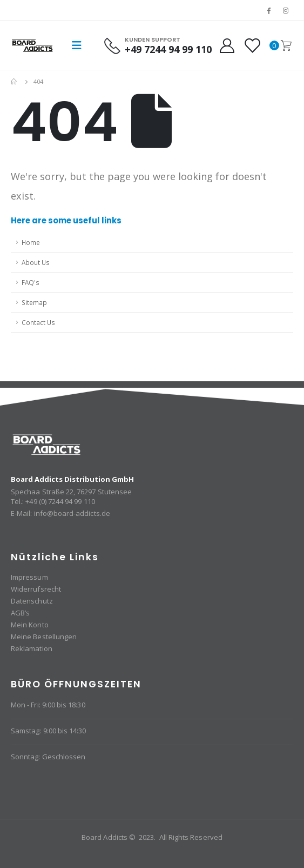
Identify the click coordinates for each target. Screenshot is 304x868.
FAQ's (31, 282)
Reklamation (32, 648)
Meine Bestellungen (44, 637)
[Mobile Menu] (77, 45)
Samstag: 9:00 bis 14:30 (49, 731)
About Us (36, 262)
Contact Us (38, 322)
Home (31, 242)
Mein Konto (30, 625)
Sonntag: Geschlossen (48, 757)
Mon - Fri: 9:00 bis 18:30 (48, 705)
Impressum (29, 577)
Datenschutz (32, 601)
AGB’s (20, 613)
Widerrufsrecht (36, 589)
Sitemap (34, 302)
